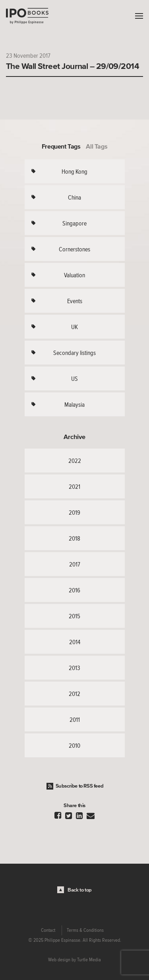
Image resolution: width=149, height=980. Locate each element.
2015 (74, 616)
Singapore (74, 223)
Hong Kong (74, 171)
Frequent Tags (61, 146)
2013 (74, 668)
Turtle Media (89, 960)
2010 (74, 745)
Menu (137, 16)
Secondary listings (74, 353)
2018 (74, 538)
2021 (74, 486)
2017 (75, 564)
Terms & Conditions (85, 930)
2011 (75, 719)
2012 (74, 694)
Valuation (74, 275)
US (74, 378)
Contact (48, 930)
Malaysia (74, 404)
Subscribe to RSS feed (80, 786)
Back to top (80, 890)
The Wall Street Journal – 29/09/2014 (73, 66)
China (74, 197)
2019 (74, 512)
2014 (75, 642)
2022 (75, 461)
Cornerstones (74, 249)
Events (75, 301)
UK (74, 327)
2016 (74, 590)
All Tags (97, 146)
